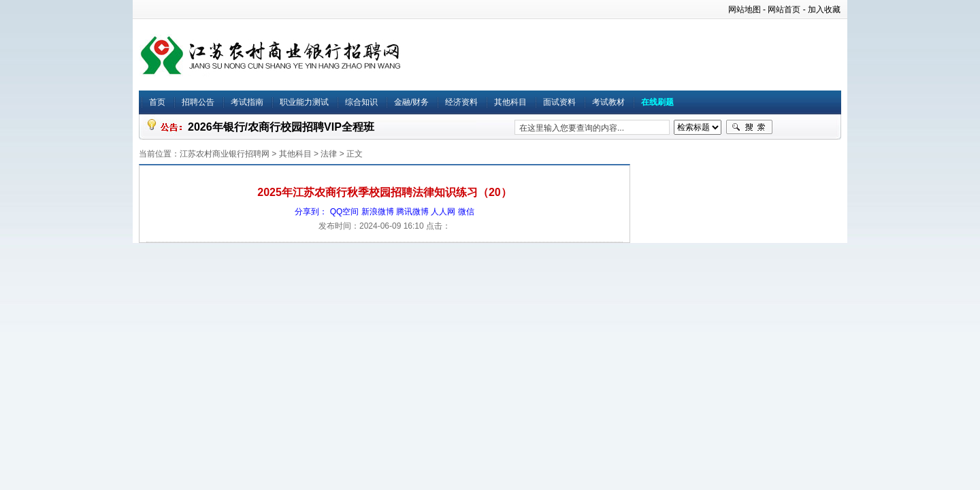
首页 (157, 102)
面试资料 (559, 102)
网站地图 (745, 10)
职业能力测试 (304, 102)
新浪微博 (378, 212)
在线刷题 (657, 102)
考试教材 (608, 102)
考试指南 (247, 102)
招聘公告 (198, 102)
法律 (329, 154)
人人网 (443, 212)
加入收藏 (824, 10)
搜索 (749, 127)
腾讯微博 (412, 212)
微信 (466, 212)
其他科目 (510, 102)
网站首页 (784, 10)
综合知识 (361, 102)
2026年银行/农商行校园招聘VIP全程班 (281, 127)
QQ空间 (345, 212)
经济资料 (461, 102)
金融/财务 (411, 102)
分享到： (311, 212)
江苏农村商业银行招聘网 (225, 154)
